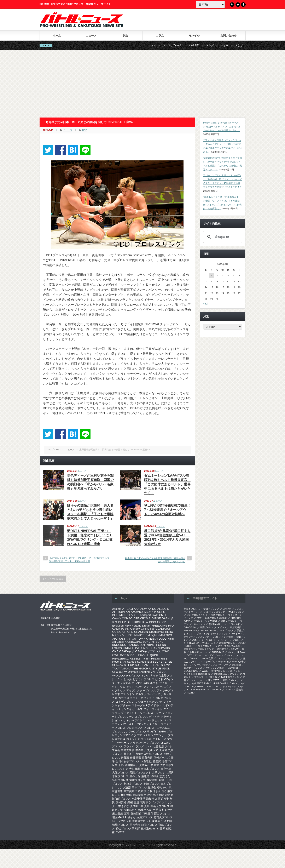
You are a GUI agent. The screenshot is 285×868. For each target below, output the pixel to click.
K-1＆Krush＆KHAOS (198, 690)
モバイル (194, 36)
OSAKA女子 (127, 651)
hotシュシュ (120, 635)
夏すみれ (145, 765)
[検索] (222, 237)
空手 (155, 810)
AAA (137, 609)
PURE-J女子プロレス (222, 652)
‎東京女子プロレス (193, 668)
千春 (121, 765)
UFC (115, 672)
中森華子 (141, 750)
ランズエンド (144, 746)
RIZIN (190, 693)
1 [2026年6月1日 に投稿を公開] (212, 275)
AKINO (152, 609)
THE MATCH (140, 669)
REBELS (135, 659)
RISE (164, 659)
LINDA (127, 648)
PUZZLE (143, 655)
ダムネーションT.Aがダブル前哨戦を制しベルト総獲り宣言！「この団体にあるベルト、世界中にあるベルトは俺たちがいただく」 (167, 484)
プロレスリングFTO (209, 680)
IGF (130, 635)
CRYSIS (145, 618)
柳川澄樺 (126, 795)
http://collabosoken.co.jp (63, 632)
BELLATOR (119, 615)
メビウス (222, 627)
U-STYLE (155, 669)
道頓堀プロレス (142, 821)
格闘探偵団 (139, 795)
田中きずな (122, 806)
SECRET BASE (162, 662)
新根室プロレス (133, 784)
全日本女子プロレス (128, 761)
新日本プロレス (192, 609)
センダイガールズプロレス (219, 655)
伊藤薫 (125, 758)
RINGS (156, 659)
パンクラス (234, 671)
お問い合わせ (228, 36)
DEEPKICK (134, 622)
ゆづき (154, 683)
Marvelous (233, 668)
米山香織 (118, 814)
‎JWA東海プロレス (230, 677)
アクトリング (134, 687)
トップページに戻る (53, 579)
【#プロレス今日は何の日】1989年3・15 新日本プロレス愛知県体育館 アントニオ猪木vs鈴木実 (79, 560)
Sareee (132, 662)
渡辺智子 (163, 799)
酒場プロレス (120, 825)
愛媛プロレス (138, 780)
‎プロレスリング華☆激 (206, 677)
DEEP (122, 622)
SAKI (123, 662)
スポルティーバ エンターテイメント (211, 640)
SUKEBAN (142, 665)
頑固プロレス (149, 825)
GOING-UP (119, 632)
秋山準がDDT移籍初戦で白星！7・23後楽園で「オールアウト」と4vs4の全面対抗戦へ (167, 510)
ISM (147, 635)
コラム (160, 36)
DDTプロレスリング (197, 615)
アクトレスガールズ (156, 687)
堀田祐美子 (131, 765)
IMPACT (139, 635)
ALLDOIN (163, 609)
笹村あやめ (166, 810)
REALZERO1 (120, 659)
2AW (199, 618)
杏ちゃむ (162, 787)
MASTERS (150, 648)
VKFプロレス (159, 672)
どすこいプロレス (144, 679)
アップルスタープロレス (141, 690)
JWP (142, 639)
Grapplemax (156, 632)
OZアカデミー (129, 655)
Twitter (238, 5)
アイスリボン (233, 658)
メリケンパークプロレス (145, 743)
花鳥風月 (148, 814)
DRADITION (190, 627)
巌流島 (145, 776)
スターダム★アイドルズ (147, 705)
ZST (209, 686)
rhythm (146, 659)
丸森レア (153, 750)
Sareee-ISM (144, 662)
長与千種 (135, 825)
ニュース (91, 36)
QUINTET (156, 655)
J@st (154, 635)
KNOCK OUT (137, 645)
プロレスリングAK (124, 732)
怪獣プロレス (120, 780)
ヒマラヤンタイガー (148, 724)
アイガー (164, 683)
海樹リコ (152, 799)
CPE (136, 618)
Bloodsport (144, 615)
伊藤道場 (135, 758)
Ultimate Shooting (139, 672)
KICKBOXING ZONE (138, 642)
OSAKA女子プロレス (148, 651)
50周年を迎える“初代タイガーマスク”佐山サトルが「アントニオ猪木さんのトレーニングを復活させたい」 (222, 127)
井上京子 (129, 754)
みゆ (146, 683)
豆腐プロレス (145, 817)
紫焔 (127, 814)
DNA (164, 622)
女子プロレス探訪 (163, 773)
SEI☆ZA (118, 665)
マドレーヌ (159, 739)
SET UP (129, 665)
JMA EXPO (165, 635)
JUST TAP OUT (128, 639)
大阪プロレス (120, 773)
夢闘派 (155, 765)
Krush (150, 645)
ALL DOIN (118, 612)
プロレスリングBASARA (151, 732)
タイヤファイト (153, 709)
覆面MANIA (119, 817)
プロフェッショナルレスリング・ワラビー (218, 634)
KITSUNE (157, 642)
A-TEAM (128, 609)
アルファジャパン (146, 694)
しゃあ (128, 679)
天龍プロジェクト (140, 773)
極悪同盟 (164, 795)
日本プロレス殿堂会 (144, 787)
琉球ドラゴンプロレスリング (199, 649)
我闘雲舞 (152, 780)
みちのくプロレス (232, 609)
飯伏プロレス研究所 (128, 829)
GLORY (229, 690)
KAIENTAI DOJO (156, 639)
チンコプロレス (138, 717)
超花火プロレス (163, 817)
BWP (155, 615)
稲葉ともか (145, 810)
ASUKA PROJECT (155, 612)
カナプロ (124, 698)
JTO (115, 639)
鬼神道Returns (150, 829)
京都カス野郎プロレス (149, 754)
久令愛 (163, 750)
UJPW (123, 672)
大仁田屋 (134, 769)
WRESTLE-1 (209, 643)
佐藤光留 (147, 758)
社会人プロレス (160, 806)
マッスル (146, 739)
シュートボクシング (150, 702)
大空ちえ (166, 769)
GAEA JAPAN (121, 629)
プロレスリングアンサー (152, 735)
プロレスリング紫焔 (223, 637)
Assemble (137, 612)
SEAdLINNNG (191, 671)
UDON (166, 669)
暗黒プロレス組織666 (216, 618)
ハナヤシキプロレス (133, 720)
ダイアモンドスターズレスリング (141, 713)
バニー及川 (128, 724)
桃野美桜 (153, 795)
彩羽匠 (154, 776)
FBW (128, 626)
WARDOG (119, 676)
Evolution (118, 626)
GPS (130, 632)
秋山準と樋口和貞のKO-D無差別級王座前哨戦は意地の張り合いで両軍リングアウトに (155, 560)
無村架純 (121, 802)
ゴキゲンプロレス (126, 702)
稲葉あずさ (130, 810)
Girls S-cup (148, 629)
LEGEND (160, 645)
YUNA (146, 676)
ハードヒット (154, 720)
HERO (169, 632)
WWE (205, 671)
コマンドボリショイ (142, 698)
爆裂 (130, 802)
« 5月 (206, 304)
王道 (136, 802)
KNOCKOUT (120, 645)
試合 (126, 36)
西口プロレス (162, 814)
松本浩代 (144, 791)
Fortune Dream (141, 626)
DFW (145, 622)
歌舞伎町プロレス (199, 652)
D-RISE (156, 618)
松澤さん (155, 791)
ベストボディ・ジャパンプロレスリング (204, 612)
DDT (85, 130)
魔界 (162, 829)
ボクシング (133, 739)
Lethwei (117, 648)
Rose (115, 662)
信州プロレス (218, 671)
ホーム (57, 36)
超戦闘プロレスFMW (228, 649)
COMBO (127, 618)
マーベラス (122, 743)
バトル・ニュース (138, 845)
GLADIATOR (163, 629)
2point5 (117, 609)
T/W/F (168, 665)
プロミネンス (134, 728)
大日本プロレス (150, 769)
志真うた (165, 776)
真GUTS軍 (137, 806)
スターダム (209, 662)
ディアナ (154, 717)
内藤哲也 (146, 761)
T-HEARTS (156, 665)
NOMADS (164, 648)
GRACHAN (141, 632)
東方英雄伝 (130, 791)
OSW (165, 651)
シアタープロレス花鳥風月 (229, 646)
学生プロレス (120, 776)
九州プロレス (205, 646)
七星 (155, 746)
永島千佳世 (138, 799)
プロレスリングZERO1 (205, 621)
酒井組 (168, 821)
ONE (115, 651)
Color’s (117, 618)
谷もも (131, 817)
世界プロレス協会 (215, 668)
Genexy (135, 629)
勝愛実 (157, 761)
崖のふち (135, 776)
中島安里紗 (128, 750)
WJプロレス (133, 676)
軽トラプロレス (122, 821)
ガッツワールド (232, 624)
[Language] (210, 4)
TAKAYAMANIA (122, 669)
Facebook (243, 5)
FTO (171, 626)
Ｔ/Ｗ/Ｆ (120, 832)
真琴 (147, 806)
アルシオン (128, 694)
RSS (232, 5)
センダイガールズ (132, 709)
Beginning (223, 662)
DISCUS (154, 622)
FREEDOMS (159, 626)
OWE (116, 655)
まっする (137, 683)
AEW (144, 609)
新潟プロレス (152, 784)
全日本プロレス (211, 609)
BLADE (132, 615)
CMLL (163, 615)
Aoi (128, 612)
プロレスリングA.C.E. (157, 728)
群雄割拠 (136, 814)
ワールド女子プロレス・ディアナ (211, 665)
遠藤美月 (157, 821)
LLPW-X (137, 648)
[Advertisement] (142, 84)
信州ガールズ (162, 758)
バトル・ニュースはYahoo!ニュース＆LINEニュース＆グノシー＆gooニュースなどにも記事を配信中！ (216, 45)
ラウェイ (129, 746)
